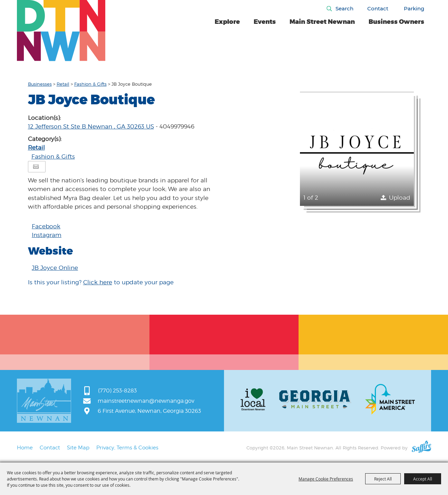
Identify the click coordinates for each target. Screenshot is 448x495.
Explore (227, 22)
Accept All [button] (423, 479)
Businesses (40, 84)
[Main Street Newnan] (61, 31)
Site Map (78, 448)
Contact (378, 8)
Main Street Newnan (322, 22)
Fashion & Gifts (90, 84)
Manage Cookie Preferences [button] (326, 479)
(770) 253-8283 (117, 391)
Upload (400, 198)
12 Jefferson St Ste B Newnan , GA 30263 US (91, 126)
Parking (414, 8)
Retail (63, 84)
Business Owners (396, 22)
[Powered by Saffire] (421, 448)
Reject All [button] (383, 479)
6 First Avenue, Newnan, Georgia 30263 (149, 411)
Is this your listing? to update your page (101, 282)
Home (25, 448)
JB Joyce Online (55, 268)
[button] (357, 149)
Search (344, 8)
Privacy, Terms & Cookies (127, 448)
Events (265, 22)
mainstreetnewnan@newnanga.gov (146, 401)
